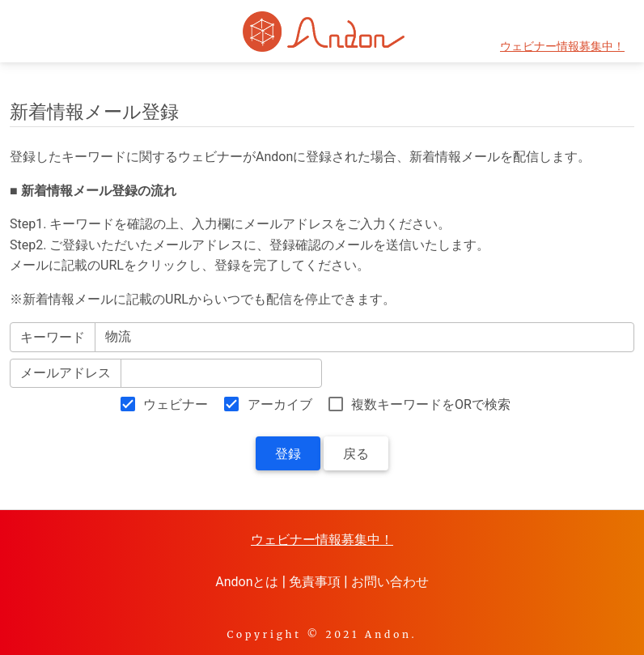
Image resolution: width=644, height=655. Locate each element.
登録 (288, 454)
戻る (356, 454)
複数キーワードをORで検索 (431, 404)
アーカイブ (280, 404)
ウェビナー (176, 404)
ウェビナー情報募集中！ (562, 47)
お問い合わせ (390, 582)
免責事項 (315, 582)
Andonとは (247, 582)
